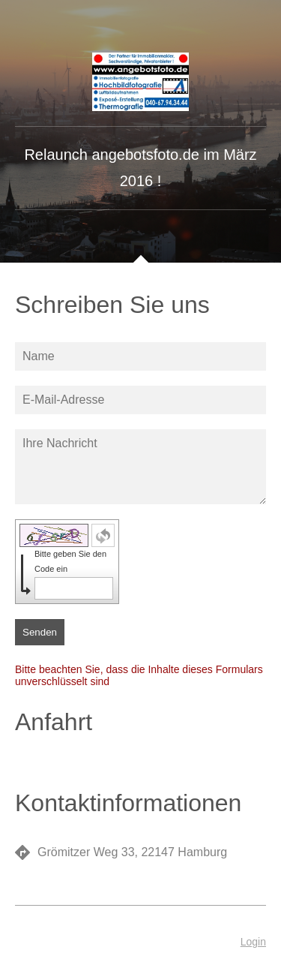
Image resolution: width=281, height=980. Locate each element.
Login (253, 942)
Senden (40, 632)
